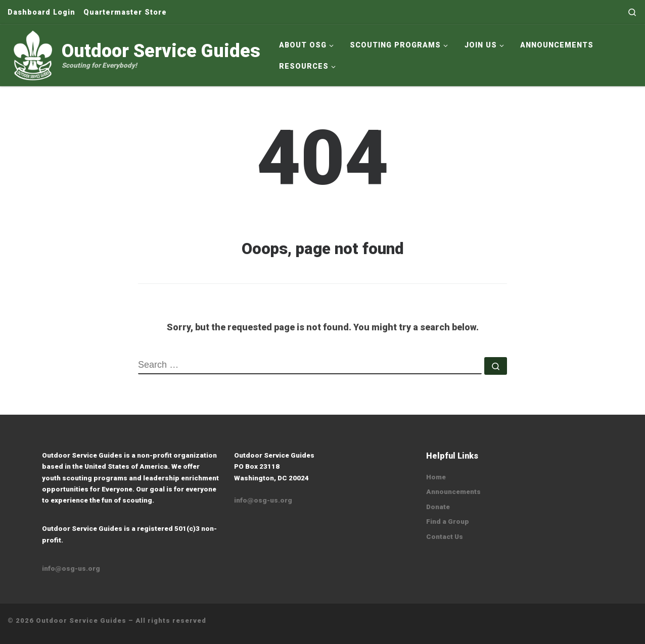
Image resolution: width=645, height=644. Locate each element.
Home (436, 477)
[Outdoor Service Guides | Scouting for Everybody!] (33, 54)
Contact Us (445, 536)
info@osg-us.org (71, 568)
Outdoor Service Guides (81, 621)
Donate (438, 507)
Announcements (453, 491)
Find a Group (448, 521)
